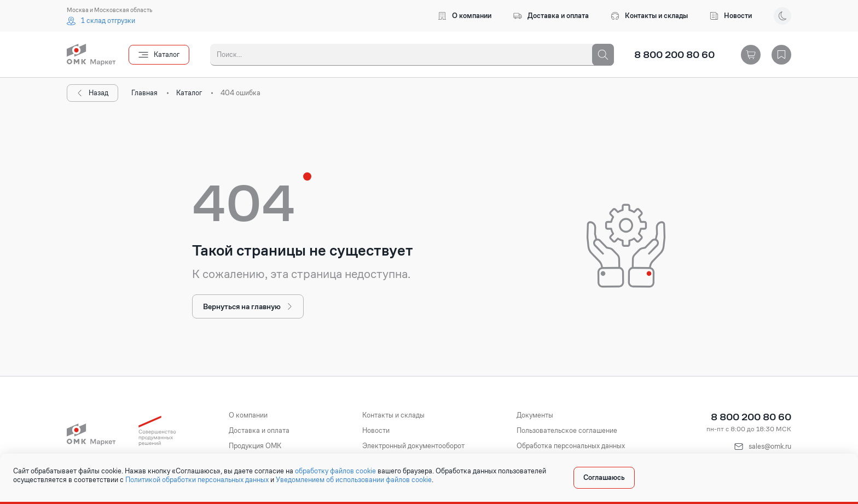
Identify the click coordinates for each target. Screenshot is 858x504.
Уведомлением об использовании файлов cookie (354, 480)
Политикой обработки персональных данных (197, 480)
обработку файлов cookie (335, 471)
